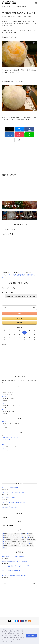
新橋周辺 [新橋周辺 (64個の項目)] (6, 546)
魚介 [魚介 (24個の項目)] (5, 548)
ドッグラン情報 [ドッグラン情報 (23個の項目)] (32, 540)
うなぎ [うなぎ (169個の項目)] (24, 534)
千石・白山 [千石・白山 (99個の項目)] (25, 544)
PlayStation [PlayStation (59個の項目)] (17, 534)
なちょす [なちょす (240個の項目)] (6, 538)
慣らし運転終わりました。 (9, 497)
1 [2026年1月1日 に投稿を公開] (24, 332)
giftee (19, 314)
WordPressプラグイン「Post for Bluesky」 (13, 556)
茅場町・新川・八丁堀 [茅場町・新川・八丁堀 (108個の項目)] (28, 546)
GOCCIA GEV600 (8, 442)
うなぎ (4, 403)
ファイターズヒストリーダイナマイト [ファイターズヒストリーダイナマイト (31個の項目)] (12, 542)
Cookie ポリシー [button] (7, 642)
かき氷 (20, 17)
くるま (4, 444)
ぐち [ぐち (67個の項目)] (19, 536)
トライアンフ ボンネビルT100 (10, 507)
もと (3, 410)
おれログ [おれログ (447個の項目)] (30, 534)
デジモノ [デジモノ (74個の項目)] (16, 540)
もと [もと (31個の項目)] (12, 538)
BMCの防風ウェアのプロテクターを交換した (14, 492)
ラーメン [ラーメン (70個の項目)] (30, 542)
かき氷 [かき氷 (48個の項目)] (13, 536)
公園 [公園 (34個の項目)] (19, 544)
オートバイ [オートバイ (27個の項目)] (18, 538)
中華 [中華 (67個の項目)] (14, 544)
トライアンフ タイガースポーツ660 (12, 438)
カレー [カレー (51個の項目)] (25, 538)
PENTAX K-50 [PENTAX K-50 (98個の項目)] (7, 534)
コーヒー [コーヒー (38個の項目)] (31, 538)
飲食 (14, 17)
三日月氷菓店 (28, 17)
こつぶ (4, 422)
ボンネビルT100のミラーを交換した (11, 487)
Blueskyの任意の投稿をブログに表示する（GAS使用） (16, 566)
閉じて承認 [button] (31, 636)
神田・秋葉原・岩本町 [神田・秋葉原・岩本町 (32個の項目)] (16, 546)
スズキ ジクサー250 (8, 440)
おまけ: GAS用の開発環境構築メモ (11, 571)
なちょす (4, 390)
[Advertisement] (19, 160)
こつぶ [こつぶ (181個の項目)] (24, 536)
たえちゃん (5, 397)
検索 (34, 308)
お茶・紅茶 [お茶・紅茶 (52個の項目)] (6, 536)
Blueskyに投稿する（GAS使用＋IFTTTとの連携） (15, 561)
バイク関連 (19, 323)
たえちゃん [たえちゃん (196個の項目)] (31, 536)
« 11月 (4, 344)
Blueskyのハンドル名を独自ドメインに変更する (14, 576)
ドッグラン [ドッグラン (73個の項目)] (23, 540)
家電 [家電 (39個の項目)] (31, 544)
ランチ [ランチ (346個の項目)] (24, 542)
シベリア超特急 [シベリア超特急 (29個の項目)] (7, 540)
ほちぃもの (19, 318)
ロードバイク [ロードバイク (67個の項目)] (7, 544)
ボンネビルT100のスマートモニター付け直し (14, 502)
